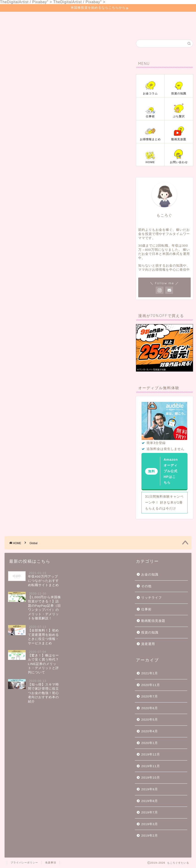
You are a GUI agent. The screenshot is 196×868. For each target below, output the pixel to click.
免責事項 (51, 862)
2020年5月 (150, 720)
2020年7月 (150, 696)
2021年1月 (150, 673)
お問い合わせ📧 (23, 27)
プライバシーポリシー (24, 862)
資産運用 (148, 644)
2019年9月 (150, 789)
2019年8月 (150, 801)
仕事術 (146, 609)
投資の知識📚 (83, 18)
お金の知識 (150, 575)
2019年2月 (150, 836)
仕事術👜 (113, 18)
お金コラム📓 (48, 18)
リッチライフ (152, 598)
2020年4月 (150, 731)
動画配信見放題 (153, 621)
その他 (146, 586)
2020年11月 (150, 685)
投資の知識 (150, 632)
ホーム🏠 (18, 18)
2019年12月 (150, 754)
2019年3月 (150, 824)
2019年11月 (150, 766)
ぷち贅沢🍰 (142, 18)
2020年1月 (150, 743)
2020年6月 (150, 708)
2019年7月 (150, 812)
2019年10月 (150, 778)
